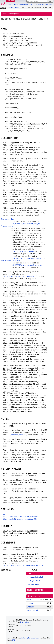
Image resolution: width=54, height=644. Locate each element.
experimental (32, 610)
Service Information (43, 4)
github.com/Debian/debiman (30, 638)
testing (30, 603)
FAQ (32, 4)
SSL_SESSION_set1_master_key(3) (26, 224)
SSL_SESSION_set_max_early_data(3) (18, 276)
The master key (7, 219)
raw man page (33, 584)
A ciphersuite (7, 226)
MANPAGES (10, 1)
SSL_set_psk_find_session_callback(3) (20, 519)
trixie (29, 600)
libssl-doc (18, 7)
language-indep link (35, 577)
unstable (10, 7)
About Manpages (21, 4)
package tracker (34, 581)
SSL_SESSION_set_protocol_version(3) (28, 265)
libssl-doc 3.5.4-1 (25, 622)
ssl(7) (6, 514)
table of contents (35, 590)
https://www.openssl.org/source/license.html (24, 565)
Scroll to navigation (11, 14)
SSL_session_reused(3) (17, 435)
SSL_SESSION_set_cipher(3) (24, 251)
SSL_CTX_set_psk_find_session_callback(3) (22, 517)
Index (9, 4)
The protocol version (10, 261)
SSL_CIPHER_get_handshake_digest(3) (28, 258)
